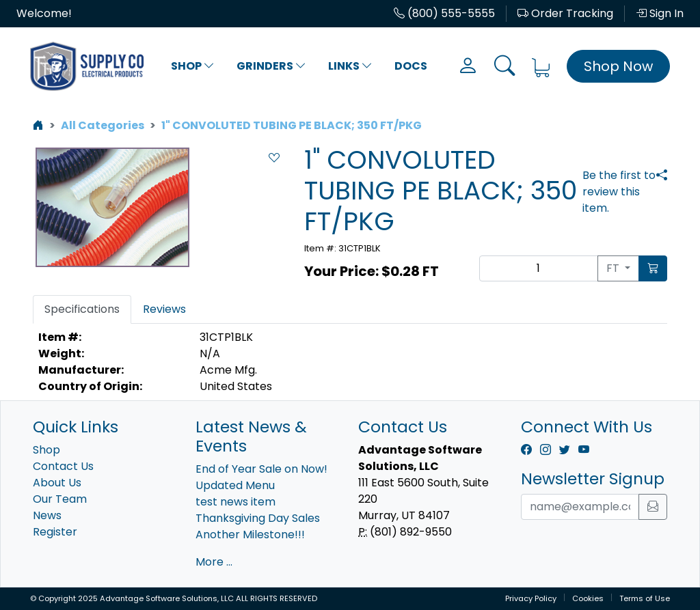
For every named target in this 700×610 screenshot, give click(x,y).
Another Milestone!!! (250, 535)
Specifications (82, 309)
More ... (214, 562)
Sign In (660, 13)
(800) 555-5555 (444, 13)
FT (614, 268)
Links (350, 66)
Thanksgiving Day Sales (258, 518)
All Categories (103, 125)
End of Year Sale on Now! (261, 469)
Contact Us (63, 466)
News (47, 515)
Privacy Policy (531, 598)
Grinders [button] (271, 66)
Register (55, 532)
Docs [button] (411, 66)
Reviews (164, 309)
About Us (57, 483)
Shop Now (618, 66)
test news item (235, 502)
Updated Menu (235, 485)
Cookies (588, 598)
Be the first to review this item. (619, 192)
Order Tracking (565, 13)
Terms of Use (645, 598)
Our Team (60, 499)
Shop (193, 66)
